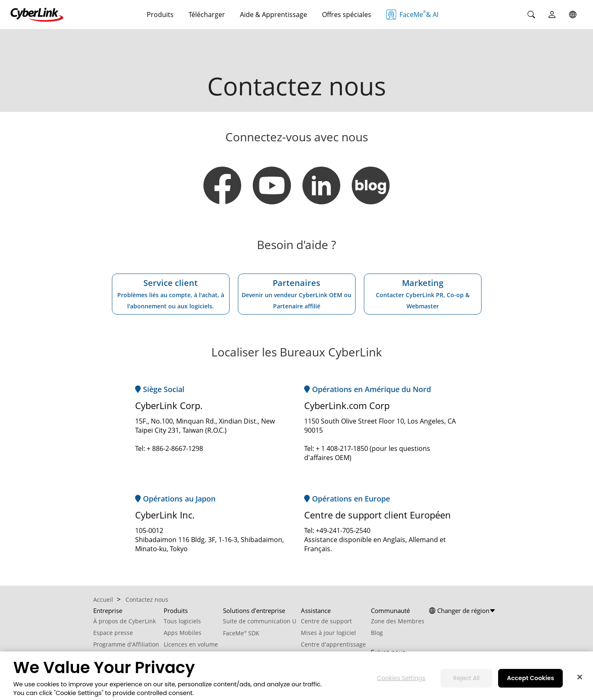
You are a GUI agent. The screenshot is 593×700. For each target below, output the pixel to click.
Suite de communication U (260, 621)
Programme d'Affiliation (126, 644)
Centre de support (326, 621)
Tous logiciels (182, 621)
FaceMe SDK (241, 633)
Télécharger (207, 15)
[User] (552, 15)
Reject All (466, 682)
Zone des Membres (398, 621)
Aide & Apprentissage (274, 15)
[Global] (573, 15)
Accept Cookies (530, 682)
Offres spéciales (347, 15)
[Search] (531, 15)
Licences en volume (191, 644)
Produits (160, 15)
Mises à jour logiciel (328, 633)
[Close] (580, 681)
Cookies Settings (401, 682)
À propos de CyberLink (125, 621)
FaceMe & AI (412, 14)
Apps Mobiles (183, 633)
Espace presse (113, 633)
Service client (171, 294)
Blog (377, 633)
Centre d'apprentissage (333, 644)
